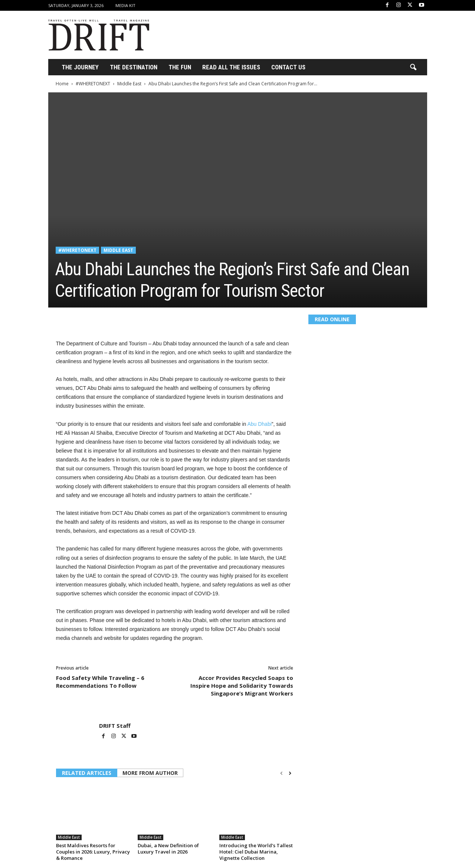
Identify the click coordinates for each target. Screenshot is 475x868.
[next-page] (290, 773)
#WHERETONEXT (93, 84)
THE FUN (180, 67)
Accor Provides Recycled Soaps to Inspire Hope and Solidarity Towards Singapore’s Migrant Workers (242, 685)
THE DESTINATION (134, 67)
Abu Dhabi (259, 424)
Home (62, 84)
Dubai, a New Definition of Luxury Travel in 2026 (168, 849)
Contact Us (288, 67)
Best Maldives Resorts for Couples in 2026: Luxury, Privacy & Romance (93, 852)
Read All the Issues (231, 67)
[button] (413, 68)
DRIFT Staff (115, 726)
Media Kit (125, 5)
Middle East (129, 84)
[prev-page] (281, 773)
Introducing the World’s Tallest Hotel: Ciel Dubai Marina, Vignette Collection (256, 852)
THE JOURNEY (80, 67)
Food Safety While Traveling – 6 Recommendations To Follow (100, 682)
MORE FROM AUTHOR (150, 773)
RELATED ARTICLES (87, 773)
